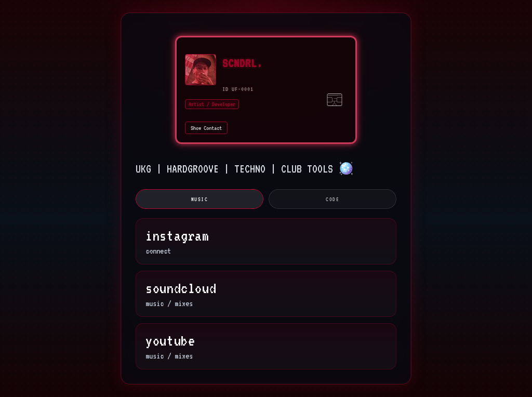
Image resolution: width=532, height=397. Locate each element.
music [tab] (200, 199)
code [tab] (332, 199)
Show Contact (206, 128)
